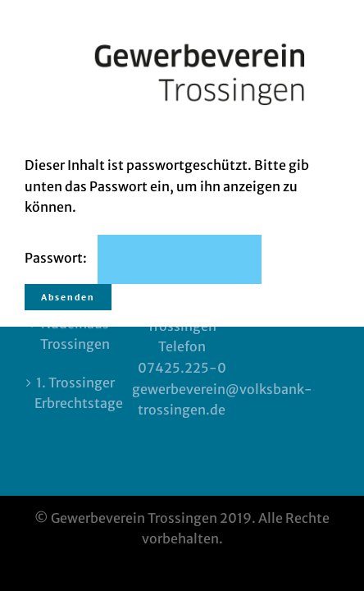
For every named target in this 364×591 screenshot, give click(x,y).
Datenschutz (182, 423)
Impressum (182, 402)
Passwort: (143, 258)
